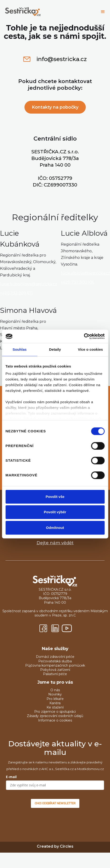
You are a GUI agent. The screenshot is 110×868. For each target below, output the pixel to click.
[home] (49, 12)
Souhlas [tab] (20, 349)
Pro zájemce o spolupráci (55, 712)
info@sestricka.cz (62, 59)
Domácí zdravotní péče (55, 657)
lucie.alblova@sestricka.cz (85, 273)
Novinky (55, 694)
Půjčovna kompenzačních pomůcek (55, 665)
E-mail (11, 777)
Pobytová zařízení (55, 670)
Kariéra (55, 703)
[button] (103, 12)
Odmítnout (55, 528)
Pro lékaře (55, 699)
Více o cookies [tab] (91, 349)
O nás (55, 690)
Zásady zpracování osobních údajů (55, 716)
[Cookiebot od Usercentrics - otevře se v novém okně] (84, 336)
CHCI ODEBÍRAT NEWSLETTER (55, 803)
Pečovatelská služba (55, 661)
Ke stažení (55, 707)
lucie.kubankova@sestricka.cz (29, 284)
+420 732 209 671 (16, 293)
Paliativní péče (55, 674)
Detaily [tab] (55, 349)
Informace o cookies (55, 720)
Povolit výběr (55, 512)
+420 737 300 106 (77, 282)
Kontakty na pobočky (55, 107)
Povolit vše (55, 497)
